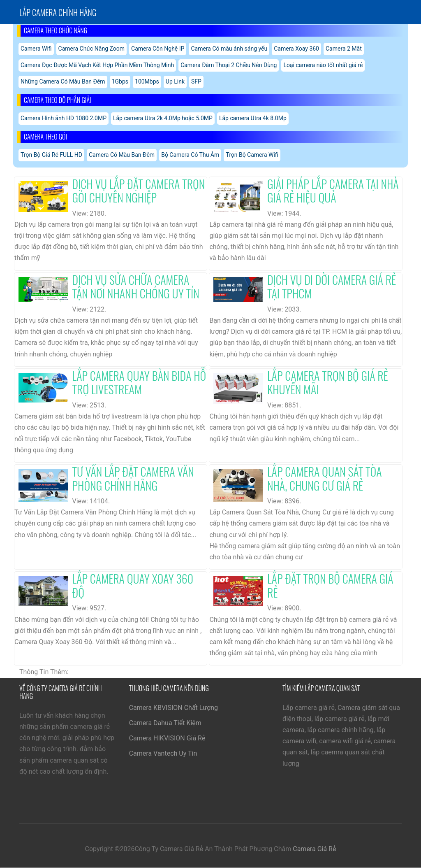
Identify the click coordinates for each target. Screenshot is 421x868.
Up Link (175, 81)
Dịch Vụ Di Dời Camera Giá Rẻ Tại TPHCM (332, 287)
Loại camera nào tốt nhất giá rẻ (323, 65)
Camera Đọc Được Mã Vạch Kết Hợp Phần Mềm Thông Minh (97, 65)
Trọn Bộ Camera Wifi (252, 155)
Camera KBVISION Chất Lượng (173, 708)
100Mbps (147, 81)
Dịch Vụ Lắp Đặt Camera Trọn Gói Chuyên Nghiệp (139, 191)
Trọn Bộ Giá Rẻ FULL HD (51, 155)
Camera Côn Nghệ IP (158, 49)
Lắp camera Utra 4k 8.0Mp (253, 118)
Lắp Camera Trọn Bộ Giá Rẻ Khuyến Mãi (328, 383)
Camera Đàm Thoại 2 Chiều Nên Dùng (229, 65)
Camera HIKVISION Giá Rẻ (167, 738)
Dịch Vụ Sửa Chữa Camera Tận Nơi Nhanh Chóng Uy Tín (136, 287)
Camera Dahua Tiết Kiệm (165, 723)
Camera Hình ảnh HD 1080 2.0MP (64, 118)
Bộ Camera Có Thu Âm (190, 155)
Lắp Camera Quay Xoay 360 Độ (133, 585)
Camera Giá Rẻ (314, 849)
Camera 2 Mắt (344, 49)
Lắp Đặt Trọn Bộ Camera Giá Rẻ (330, 585)
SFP (196, 81)
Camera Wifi (36, 49)
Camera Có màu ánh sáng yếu (229, 49)
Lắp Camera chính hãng (58, 12)
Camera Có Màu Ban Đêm (122, 155)
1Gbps (120, 81)
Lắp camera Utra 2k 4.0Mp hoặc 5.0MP (163, 118)
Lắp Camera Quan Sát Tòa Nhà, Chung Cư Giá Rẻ (325, 478)
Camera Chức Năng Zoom (91, 49)
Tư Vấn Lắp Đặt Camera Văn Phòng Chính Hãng (133, 478)
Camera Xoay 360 (296, 49)
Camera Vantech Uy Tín (163, 753)
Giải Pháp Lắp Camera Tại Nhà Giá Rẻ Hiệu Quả (333, 191)
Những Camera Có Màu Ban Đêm (63, 81)
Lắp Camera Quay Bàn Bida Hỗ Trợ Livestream (139, 383)
